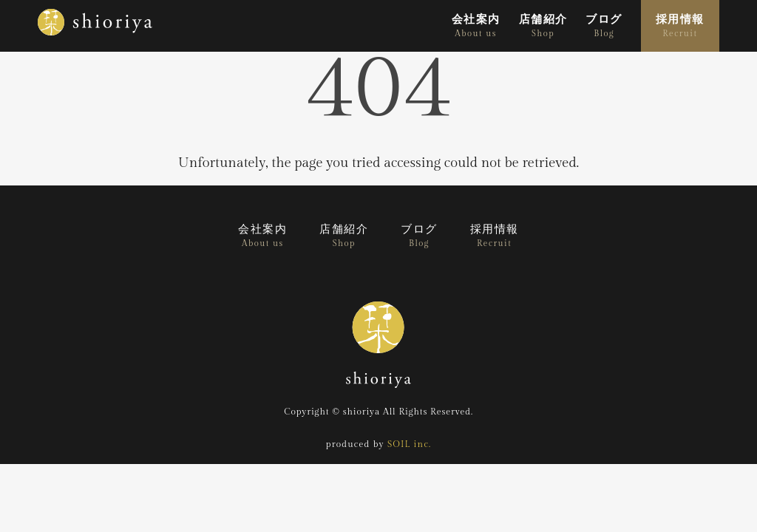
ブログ (604, 26)
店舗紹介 (543, 26)
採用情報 (680, 26)
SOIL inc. (409, 444)
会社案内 (476, 26)
